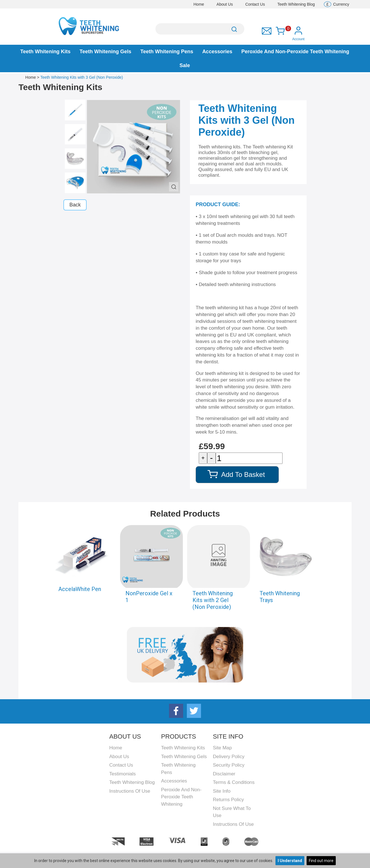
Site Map (222, 748)
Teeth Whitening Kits (45, 52)
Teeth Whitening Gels (105, 52)
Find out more (321, 861)
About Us (225, 4)
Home (199, 4)
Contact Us (255, 4)
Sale (185, 65)
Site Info (222, 791)
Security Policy (229, 765)
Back (75, 205)
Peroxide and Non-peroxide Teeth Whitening (295, 52)
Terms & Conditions (234, 782)
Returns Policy (228, 800)
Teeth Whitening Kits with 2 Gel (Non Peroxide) (213, 600)
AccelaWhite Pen (80, 589)
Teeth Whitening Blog (296, 4)
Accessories (217, 52)
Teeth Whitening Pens (167, 52)
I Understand (290, 861)
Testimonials (123, 774)
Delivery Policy (229, 757)
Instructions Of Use (130, 791)
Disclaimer (224, 774)
